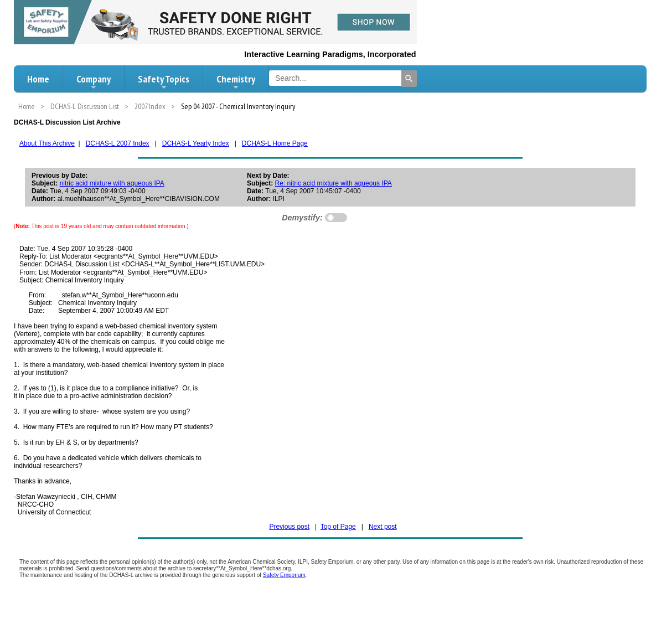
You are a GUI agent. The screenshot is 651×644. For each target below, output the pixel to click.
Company (94, 82)
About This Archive (47, 143)
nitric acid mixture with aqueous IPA (112, 183)
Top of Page (338, 527)
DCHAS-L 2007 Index (118, 143)
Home (38, 79)
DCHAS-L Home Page (275, 143)
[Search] (409, 79)
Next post (383, 527)
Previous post (289, 527)
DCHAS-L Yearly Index (196, 143)
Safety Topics (164, 82)
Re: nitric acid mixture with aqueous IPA (334, 183)
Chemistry (236, 82)
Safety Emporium (284, 575)
